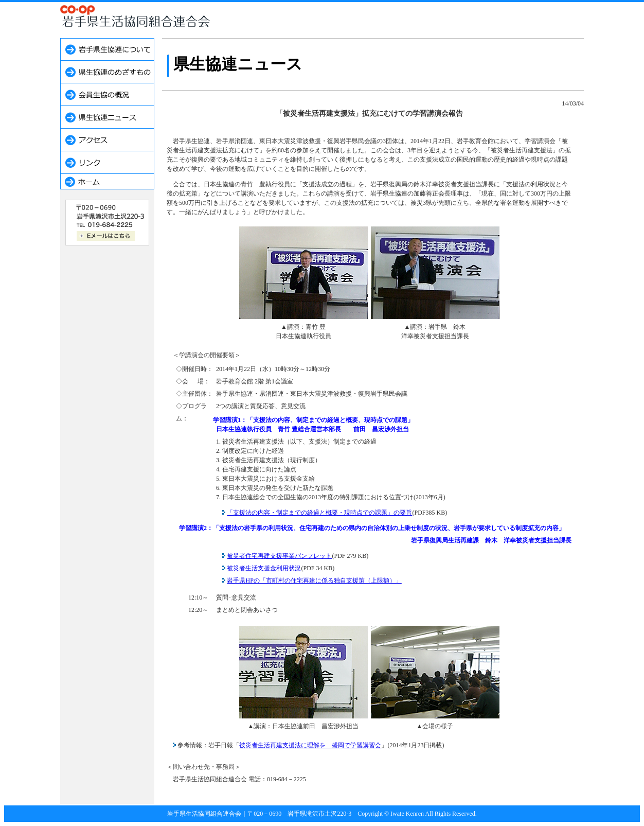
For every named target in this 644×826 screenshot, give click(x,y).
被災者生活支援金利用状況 (264, 568)
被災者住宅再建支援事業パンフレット (279, 556)
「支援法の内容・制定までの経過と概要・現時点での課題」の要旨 (319, 513)
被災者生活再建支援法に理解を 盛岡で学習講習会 (310, 745)
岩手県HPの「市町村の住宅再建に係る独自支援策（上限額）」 (314, 581)
